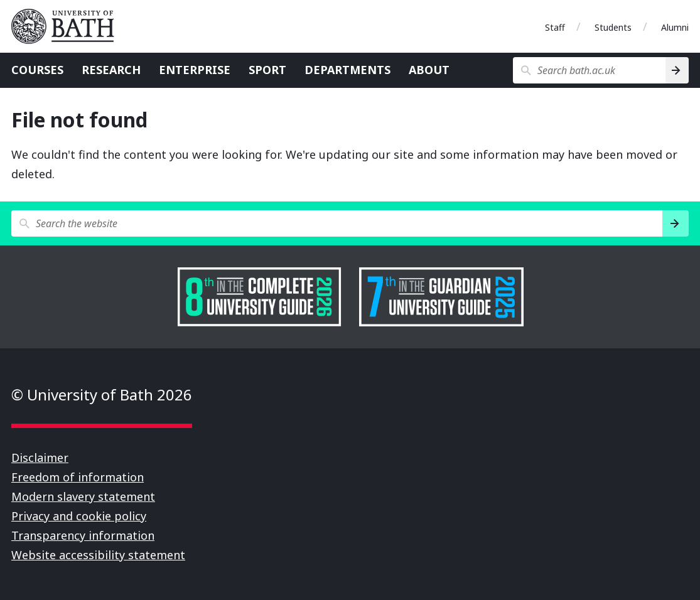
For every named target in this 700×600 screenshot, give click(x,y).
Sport (267, 70)
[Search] (677, 70)
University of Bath (68, 26)
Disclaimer (40, 458)
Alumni (675, 27)
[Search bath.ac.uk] (589, 70)
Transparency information (83, 535)
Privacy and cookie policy (79, 516)
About (429, 70)
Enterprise (195, 70)
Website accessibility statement (98, 555)
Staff (555, 27)
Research (111, 70)
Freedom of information (78, 477)
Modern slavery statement (83, 496)
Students (613, 27)
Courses (37, 70)
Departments (347, 70)
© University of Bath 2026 (102, 394)
